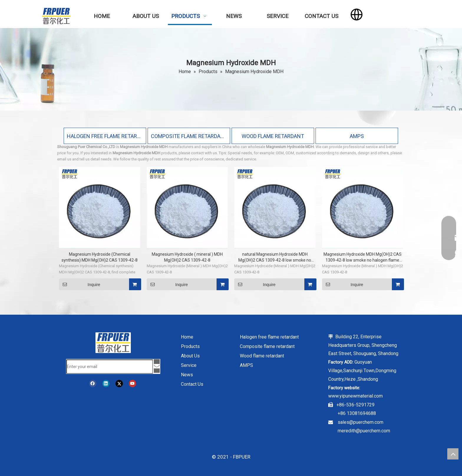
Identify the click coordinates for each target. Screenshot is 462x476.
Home (187, 337)
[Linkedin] (106, 384)
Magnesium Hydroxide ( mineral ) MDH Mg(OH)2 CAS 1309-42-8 (187, 257)
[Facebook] (93, 384)
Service (189, 365)
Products (190, 346)
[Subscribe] (157, 366)
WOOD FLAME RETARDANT (273, 136)
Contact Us (192, 384)
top (453, 454)
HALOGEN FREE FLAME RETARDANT (105, 136)
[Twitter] (119, 384)
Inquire (80, 284)
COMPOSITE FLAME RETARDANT (189, 136)
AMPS (357, 136)
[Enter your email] (110, 367)
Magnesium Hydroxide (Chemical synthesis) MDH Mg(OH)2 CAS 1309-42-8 (100, 257)
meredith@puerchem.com (364, 431)
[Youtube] (132, 384)
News (187, 375)
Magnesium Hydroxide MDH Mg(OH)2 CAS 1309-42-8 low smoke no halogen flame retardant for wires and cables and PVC (363, 257)
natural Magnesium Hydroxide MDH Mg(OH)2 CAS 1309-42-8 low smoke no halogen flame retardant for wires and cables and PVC (275, 257)
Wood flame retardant (262, 356)
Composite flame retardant (267, 346)
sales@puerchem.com (360, 422)
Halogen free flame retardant (269, 337)
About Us (190, 356)
